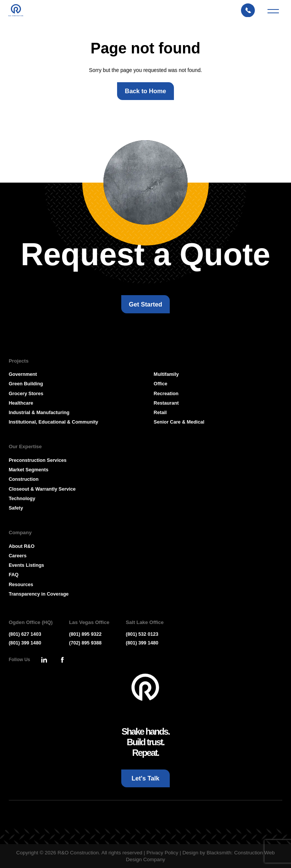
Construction (24, 479)
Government (23, 374)
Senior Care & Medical (179, 422)
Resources (21, 585)
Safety (16, 508)
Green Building (26, 384)
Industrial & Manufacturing (39, 413)
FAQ (14, 575)
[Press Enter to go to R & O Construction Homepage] (19, 14)
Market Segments (29, 470)
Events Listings (27, 565)
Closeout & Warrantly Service (42, 489)
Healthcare (21, 403)
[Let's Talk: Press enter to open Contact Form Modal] (251, 13)
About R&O (22, 546)
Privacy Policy (162, 853)
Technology (22, 499)
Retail (160, 413)
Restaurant (166, 403)
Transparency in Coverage (39, 594)
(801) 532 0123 (142, 634)
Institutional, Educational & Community (53, 422)
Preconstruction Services (38, 460)
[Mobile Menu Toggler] (273, 14)
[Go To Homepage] (145, 687)
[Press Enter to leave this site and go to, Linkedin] (44, 660)
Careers (18, 556)
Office (161, 384)
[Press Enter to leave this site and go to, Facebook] (62, 660)
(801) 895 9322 (85, 634)
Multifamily (166, 374)
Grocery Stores (26, 394)
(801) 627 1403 (25, 634)
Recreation (166, 394)
